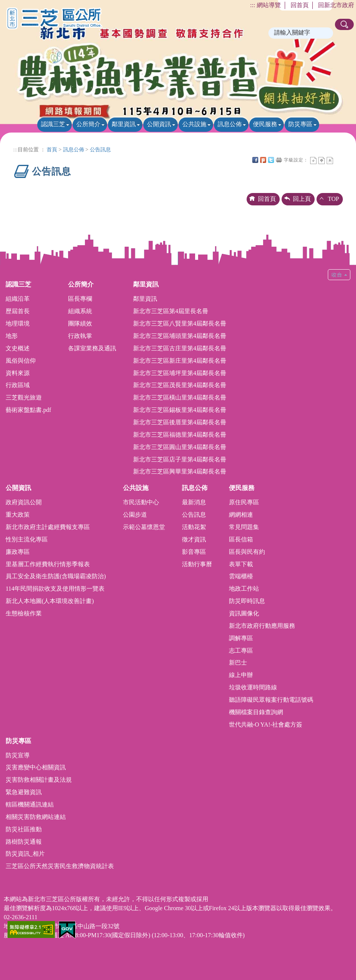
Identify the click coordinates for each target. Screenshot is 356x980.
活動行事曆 (197, 564)
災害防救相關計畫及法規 (39, 780)
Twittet (271, 160)
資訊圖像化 (244, 613)
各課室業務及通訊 (92, 348)
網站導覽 (269, 5)
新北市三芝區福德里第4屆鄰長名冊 (180, 435)
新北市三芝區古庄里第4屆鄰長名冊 (180, 348)
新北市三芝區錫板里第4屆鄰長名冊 (180, 410)
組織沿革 (18, 299)
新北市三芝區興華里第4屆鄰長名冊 (180, 471)
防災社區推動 (24, 829)
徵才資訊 (194, 539)
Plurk (263, 160)
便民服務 (265, 124)
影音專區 (194, 552)
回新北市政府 (336, 5)
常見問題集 (244, 527)
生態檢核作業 (24, 613)
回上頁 (302, 199)
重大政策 (18, 515)
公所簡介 (88, 124)
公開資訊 (159, 124)
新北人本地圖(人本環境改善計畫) (50, 601)
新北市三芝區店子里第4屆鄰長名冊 (180, 459)
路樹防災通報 (24, 842)
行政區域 (18, 385)
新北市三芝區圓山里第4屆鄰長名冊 (180, 447)
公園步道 (135, 515)
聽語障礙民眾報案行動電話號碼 (271, 700)
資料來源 (18, 373)
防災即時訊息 (247, 601)
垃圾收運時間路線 (253, 687)
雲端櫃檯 (241, 576)
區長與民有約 (247, 552)
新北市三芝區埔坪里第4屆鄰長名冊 (180, 373)
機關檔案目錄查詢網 (256, 712)
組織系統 (80, 311)
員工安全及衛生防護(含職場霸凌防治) (56, 576)
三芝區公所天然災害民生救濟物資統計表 (60, 866)
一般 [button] (322, 161)
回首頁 (300, 5)
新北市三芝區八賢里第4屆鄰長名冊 (180, 323)
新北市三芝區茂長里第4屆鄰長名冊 (180, 385)
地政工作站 (244, 589)
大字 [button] (330, 161)
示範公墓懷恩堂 (144, 527)
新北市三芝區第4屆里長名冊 (171, 311)
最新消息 (194, 502)
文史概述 (18, 348)
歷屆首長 (18, 311)
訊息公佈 (230, 124)
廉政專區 (18, 552)
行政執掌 (80, 336)
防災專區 (300, 124)
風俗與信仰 (21, 361)
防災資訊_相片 (25, 854)
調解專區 (241, 638)
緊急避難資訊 (24, 792)
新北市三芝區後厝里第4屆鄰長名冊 (180, 422)
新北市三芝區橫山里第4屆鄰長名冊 (180, 397)
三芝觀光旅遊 (24, 397)
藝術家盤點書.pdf (28, 410)
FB (255, 160)
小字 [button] (313, 161)
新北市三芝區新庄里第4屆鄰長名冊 (180, 361)
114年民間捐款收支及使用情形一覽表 (55, 589)
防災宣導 (18, 755)
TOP (333, 199)
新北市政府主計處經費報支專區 (48, 527)
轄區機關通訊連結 (30, 804)
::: (252, 5)
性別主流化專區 (27, 539)
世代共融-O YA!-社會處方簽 (266, 724)
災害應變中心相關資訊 (36, 767)
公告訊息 (100, 149)
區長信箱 (241, 539)
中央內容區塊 (338, 160)
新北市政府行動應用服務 (262, 626)
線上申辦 (241, 675)
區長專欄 (80, 299)
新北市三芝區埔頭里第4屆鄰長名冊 (180, 336)
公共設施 (194, 124)
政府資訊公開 (24, 502)
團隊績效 (80, 323)
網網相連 (241, 515)
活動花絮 (194, 527)
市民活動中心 (141, 502)
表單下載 (241, 564)
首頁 (52, 149)
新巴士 (238, 663)
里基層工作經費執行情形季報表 (48, 564)
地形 (12, 336)
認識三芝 (53, 124)
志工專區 (241, 651)
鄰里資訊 (124, 124)
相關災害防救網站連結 (36, 817)
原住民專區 (244, 502)
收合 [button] (339, 275)
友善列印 (279, 160)
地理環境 (18, 323)
